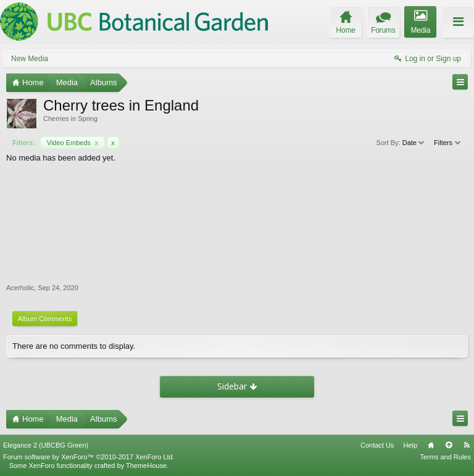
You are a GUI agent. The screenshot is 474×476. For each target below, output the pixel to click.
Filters (448, 143)
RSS (467, 445)
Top (449, 445)
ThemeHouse (146, 466)
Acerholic (20, 288)
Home (431, 445)
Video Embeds (73, 143)
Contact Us (377, 445)
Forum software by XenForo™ (89, 457)
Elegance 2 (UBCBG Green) (46, 445)
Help (410, 445)
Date (414, 143)
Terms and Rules (445, 457)
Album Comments (45, 319)
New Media (30, 59)
